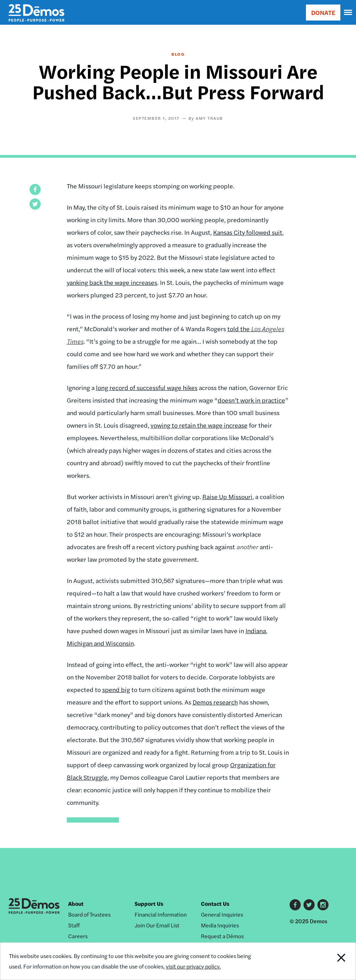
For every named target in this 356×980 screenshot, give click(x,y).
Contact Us (215, 904)
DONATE (323, 12)
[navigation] (348, 13)
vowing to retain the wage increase (199, 425)
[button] (35, 189)
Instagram (323, 905)
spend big (116, 689)
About (76, 904)
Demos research (215, 702)
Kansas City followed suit (248, 232)
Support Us (149, 904)
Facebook (295, 905)
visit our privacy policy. (193, 966)
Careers (78, 936)
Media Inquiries (220, 925)
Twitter (309, 905)
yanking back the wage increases (112, 282)
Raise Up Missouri (227, 496)
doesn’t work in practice (251, 400)
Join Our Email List (157, 925)
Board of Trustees (89, 914)
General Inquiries (222, 914)
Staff (74, 925)
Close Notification (322, 961)
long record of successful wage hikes (147, 387)
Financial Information (161, 914)
